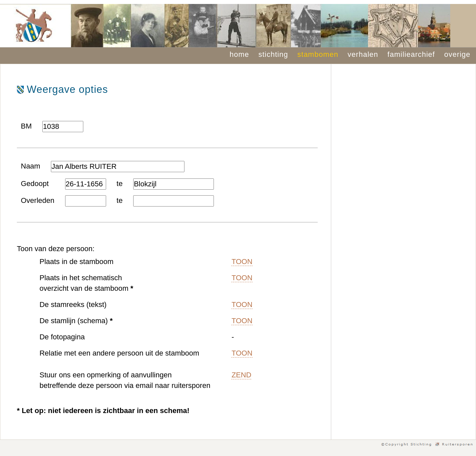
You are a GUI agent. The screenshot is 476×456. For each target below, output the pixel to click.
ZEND (241, 375)
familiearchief (411, 54)
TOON (242, 262)
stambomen (318, 54)
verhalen (363, 54)
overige (457, 54)
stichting (273, 54)
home (239, 54)
